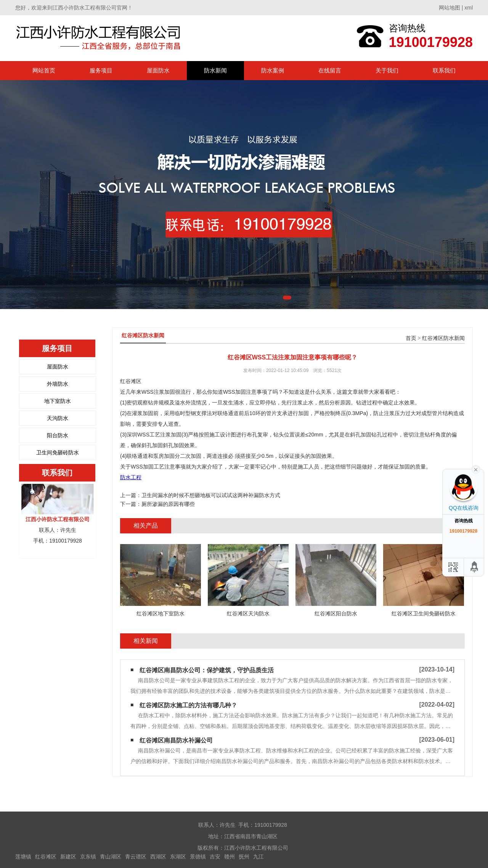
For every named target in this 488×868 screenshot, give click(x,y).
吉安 (215, 857)
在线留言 (330, 70)
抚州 (244, 857)
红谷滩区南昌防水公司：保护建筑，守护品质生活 (207, 670)
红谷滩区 (46, 857)
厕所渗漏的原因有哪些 (168, 504)
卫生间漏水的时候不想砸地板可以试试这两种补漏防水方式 (211, 495)
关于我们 (387, 70)
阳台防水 (58, 435)
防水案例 (273, 70)
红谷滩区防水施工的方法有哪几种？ (188, 705)
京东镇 (88, 857)
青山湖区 (111, 857)
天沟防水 (58, 418)
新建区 (68, 857)
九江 (258, 857)
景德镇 (198, 857)
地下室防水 (58, 401)
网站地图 (449, 8)
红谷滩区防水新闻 (443, 338)
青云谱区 (136, 857)
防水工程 (131, 477)
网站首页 (44, 70)
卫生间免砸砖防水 (58, 453)
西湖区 (158, 857)
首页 (411, 338)
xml (469, 8)
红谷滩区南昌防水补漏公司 (176, 740)
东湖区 (178, 857)
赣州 (230, 857)
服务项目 (101, 70)
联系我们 (444, 70)
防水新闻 (215, 70)
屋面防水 (158, 70)
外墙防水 (58, 384)
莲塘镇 (23, 857)
